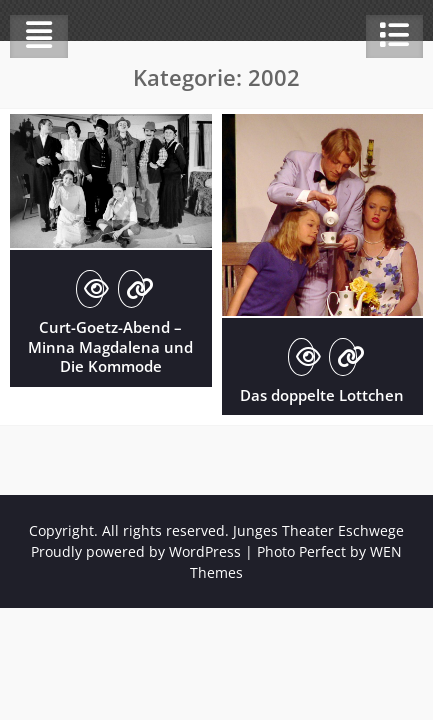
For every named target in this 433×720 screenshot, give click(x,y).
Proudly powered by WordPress (136, 551)
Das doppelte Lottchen (322, 395)
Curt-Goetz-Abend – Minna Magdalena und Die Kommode (110, 346)
